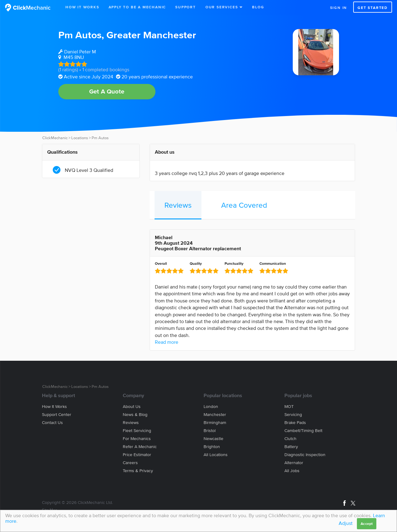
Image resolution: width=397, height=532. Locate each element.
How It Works (82, 7)
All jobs (292, 471)
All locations (216, 455)
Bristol (210, 431)
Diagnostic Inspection (305, 455)
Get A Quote (107, 91)
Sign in (339, 8)
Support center (57, 415)
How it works (54, 407)
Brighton (212, 447)
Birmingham (215, 423)
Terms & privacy (138, 471)
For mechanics (137, 439)
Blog (258, 7)
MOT (289, 407)
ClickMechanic (55, 138)
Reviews (178, 205)
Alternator (294, 463)
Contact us (52, 423)
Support (186, 7)
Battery (291, 447)
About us (132, 407)
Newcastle (213, 439)
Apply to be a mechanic (137, 7)
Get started (373, 8)
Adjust (346, 523)
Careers (130, 463)
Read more (167, 342)
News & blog (135, 415)
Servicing (293, 415)
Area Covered (244, 205)
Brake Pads (295, 423)
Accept (367, 524)
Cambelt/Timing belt (303, 431)
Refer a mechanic (140, 447)
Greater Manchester (151, 35)
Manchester (215, 415)
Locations (80, 138)
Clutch (290, 439)
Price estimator (137, 455)
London (211, 407)
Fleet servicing (137, 431)
